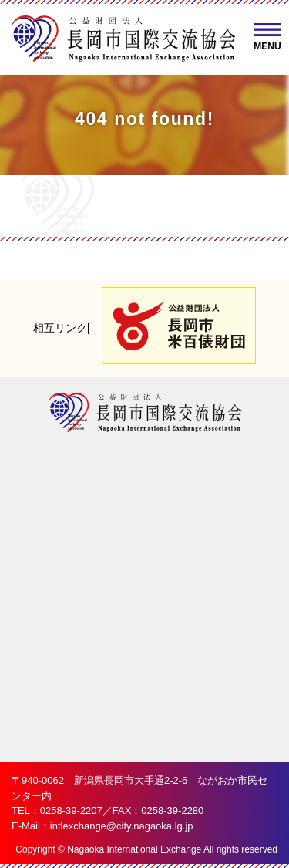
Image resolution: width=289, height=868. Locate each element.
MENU (267, 46)
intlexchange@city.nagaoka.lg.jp (122, 826)
